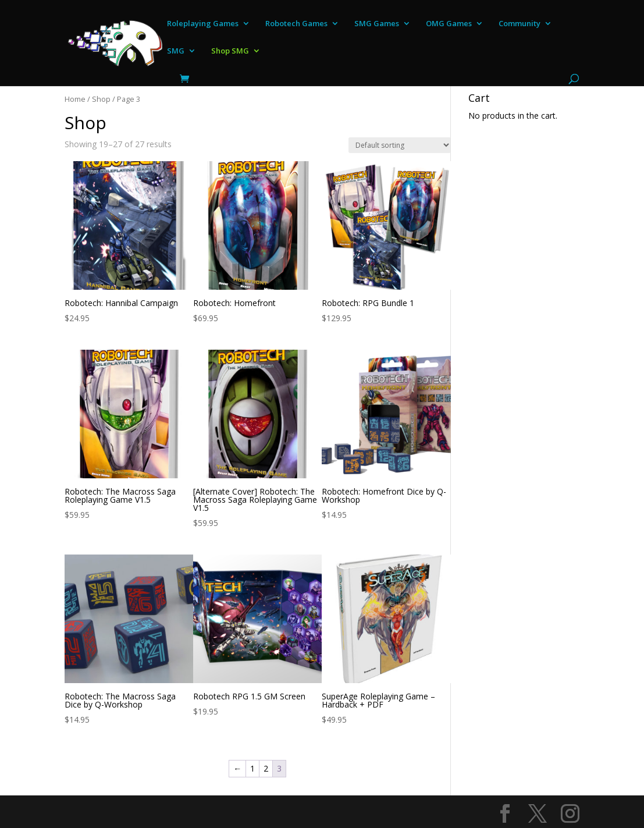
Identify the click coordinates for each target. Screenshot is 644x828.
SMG (176, 51)
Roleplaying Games (203, 24)
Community (520, 24)
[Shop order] (400, 145)
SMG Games (377, 24)
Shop (101, 99)
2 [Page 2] (266, 768)
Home (75, 99)
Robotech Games (296, 24)
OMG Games (449, 24)
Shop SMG (230, 51)
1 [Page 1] (252, 768)
